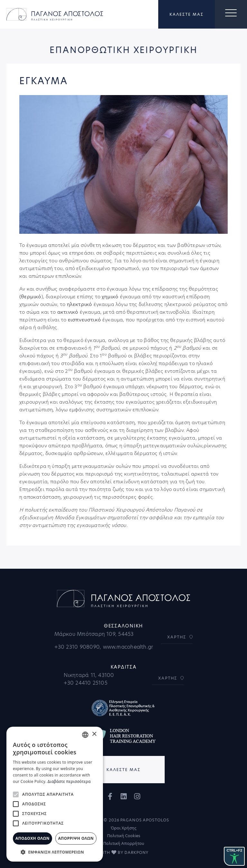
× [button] (94, 734)
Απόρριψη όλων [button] (76, 838)
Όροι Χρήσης (123, 828)
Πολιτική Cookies (124, 836)
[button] (55, 852)
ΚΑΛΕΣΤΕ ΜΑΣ (187, 15)
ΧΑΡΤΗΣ (177, 637)
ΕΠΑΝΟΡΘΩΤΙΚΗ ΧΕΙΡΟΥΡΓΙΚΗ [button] (123, 51)
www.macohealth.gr (128, 647)
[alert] (55, 794)
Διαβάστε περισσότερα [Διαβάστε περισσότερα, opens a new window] (69, 781)
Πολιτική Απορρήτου (124, 843)
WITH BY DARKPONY (124, 852)
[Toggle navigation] (231, 14)
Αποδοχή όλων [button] (32, 838)
